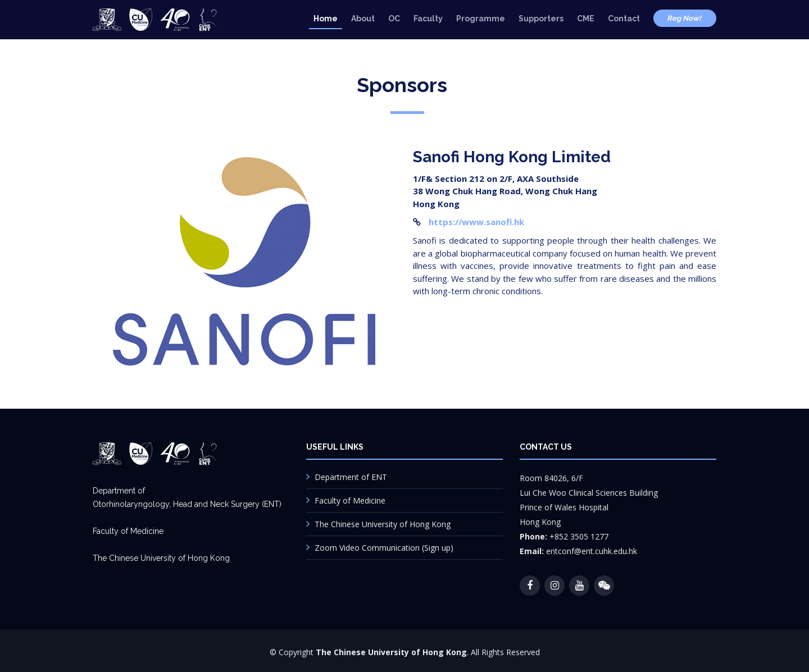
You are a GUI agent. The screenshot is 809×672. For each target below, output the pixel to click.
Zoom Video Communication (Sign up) (384, 548)
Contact (624, 19)
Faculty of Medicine (350, 500)
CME (586, 19)
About (363, 19)
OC (394, 19)
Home (326, 19)
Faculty (428, 19)
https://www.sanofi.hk (476, 222)
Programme (481, 19)
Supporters (541, 19)
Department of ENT (351, 477)
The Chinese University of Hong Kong (383, 524)
